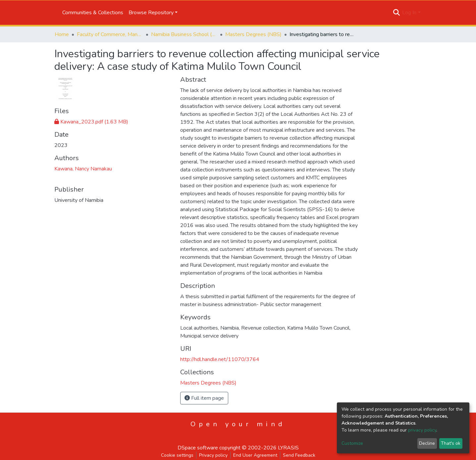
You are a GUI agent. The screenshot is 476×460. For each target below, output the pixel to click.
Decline (427, 443)
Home (62, 34)
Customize (352, 443)
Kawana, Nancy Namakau (83, 169)
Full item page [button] (204, 398)
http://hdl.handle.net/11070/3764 (220, 359)
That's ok (451, 443)
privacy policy (422, 430)
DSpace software (198, 448)
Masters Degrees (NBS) (253, 34)
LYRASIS (288, 448)
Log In (409, 13)
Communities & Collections (93, 13)
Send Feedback (299, 455)
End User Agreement (255, 455)
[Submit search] (396, 13)
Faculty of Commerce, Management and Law (110, 34)
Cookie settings (177, 455)
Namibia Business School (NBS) (184, 34)
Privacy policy (213, 455)
